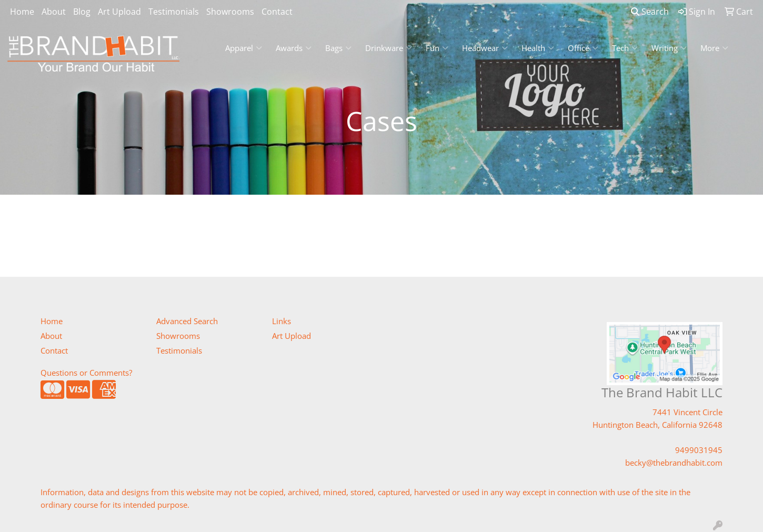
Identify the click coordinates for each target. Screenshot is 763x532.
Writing (669, 48)
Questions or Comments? (86, 373)
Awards (294, 48)
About (54, 12)
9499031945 (699, 450)
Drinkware (389, 48)
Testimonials (174, 12)
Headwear (485, 48)
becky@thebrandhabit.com (674, 463)
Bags (338, 48)
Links (282, 321)
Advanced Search (187, 321)
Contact (277, 12)
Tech (625, 48)
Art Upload (119, 12)
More (714, 48)
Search (650, 12)
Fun (437, 48)
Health (538, 48)
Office (583, 48)
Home (22, 12)
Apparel (244, 48)
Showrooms (230, 12)
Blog (82, 12)
